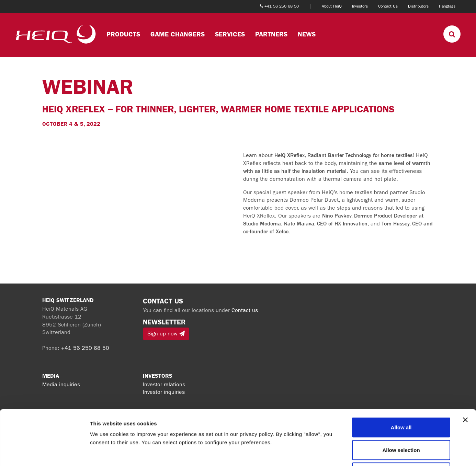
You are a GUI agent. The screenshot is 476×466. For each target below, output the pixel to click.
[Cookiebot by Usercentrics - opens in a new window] (44, 453)
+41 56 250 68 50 (85, 348)
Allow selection (401, 398)
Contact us (245, 310)
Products (123, 34)
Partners (271, 34)
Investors (360, 6)
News (307, 34)
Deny (401, 421)
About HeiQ (332, 6)
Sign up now (166, 334)
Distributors (418, 6)
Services (230, 34)
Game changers (178, 34)
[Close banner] (465, 368)
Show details (360, 452)
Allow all (401, 376)
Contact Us (388, 6)
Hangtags (447, 6)
